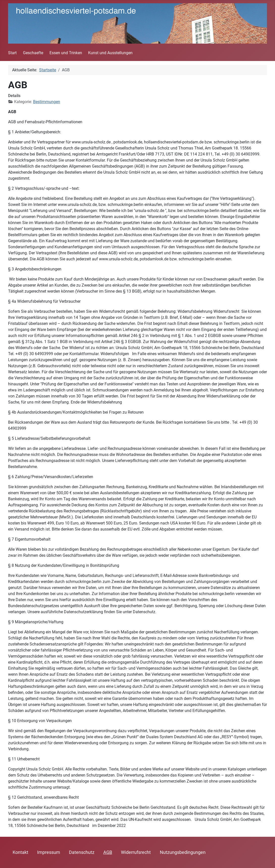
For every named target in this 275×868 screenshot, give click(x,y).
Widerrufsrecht (136, 852)
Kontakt (20, 852)
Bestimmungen (47, 102)
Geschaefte (33, 53)
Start (12, 53)
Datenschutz (82, 852)
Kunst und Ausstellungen (110, 53)
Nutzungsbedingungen (183, 852)
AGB (108, 852)
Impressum (49, 852)
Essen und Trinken (66, 53)
